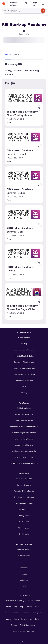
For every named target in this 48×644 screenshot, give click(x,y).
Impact (7, 613)
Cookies (14, 625)
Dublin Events (24, 509)
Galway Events (24, 516)
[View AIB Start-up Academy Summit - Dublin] (24, 176)
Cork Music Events (24, 485)
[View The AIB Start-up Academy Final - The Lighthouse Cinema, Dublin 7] (24, 98)
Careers (29, 607)
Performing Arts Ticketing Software (24, 463)
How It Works (11, 600)
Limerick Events (24, 522)
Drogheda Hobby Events (24, 497)
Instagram (24, 580)
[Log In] (25, 4)
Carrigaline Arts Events (24, 503)
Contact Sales (24, 555)
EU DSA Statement (27, 625)
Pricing (24, 344)
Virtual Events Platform (24, 414)
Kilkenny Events (24, 528)
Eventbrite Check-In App (24, 362)
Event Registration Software (24, 374)
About (9, 607)
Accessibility (34, 619)
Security (26, 613)
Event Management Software (24, 433)
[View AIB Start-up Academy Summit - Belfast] (24, 137)
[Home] (4, 4)
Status (9, 619)
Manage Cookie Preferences (24, 631)
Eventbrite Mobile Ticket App (24, 356)
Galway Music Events (24, 479)
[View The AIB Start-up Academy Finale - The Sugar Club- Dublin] (24, 292)
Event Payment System (24, 420)
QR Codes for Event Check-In (24, 451)
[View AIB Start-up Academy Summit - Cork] (24, 215)
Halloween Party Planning (24, 439)
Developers (36, 613)
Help (21, 607)
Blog (15, 607)
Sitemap (24, 393)
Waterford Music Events (24, 491)
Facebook (24, 568)
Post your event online (24, 457)
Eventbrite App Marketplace (24, 368)
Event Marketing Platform (24, 350)
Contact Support (24, 549)
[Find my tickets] (14, 4)
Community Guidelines (24, 380)
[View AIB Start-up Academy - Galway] (24, 254)
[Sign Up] (35, 4)
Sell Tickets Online (24, 408)
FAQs (24, 387)
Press (37, 607)
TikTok (24, 586)
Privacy (24, 619)
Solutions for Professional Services (24, 426)
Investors (16, 613)
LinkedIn (24, 574)
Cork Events (24, 534)
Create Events (24, 337)
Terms (16, 619)
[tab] (9, 55)
